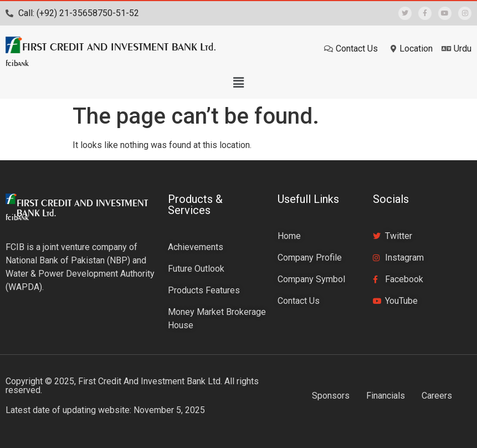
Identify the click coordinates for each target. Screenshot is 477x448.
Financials (386, 396)
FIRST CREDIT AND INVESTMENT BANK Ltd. (119, 47)
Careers (437, 396)
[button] (238, 83)
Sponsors (331, 396)
